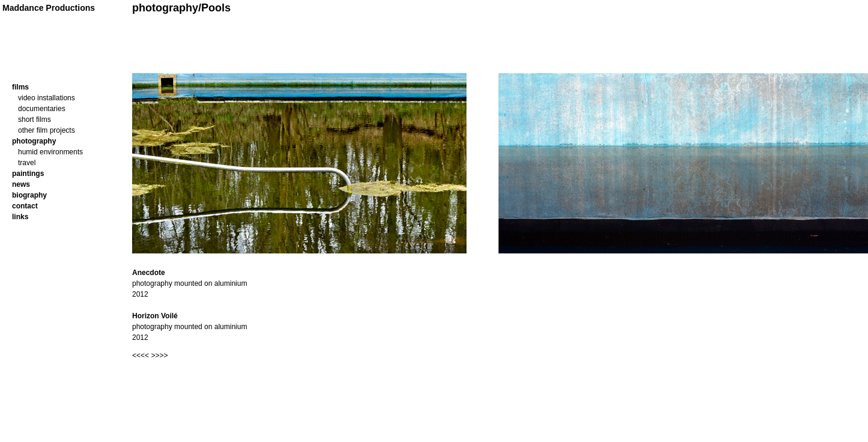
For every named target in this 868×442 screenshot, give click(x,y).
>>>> (159, 356)
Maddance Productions (49, 8)
